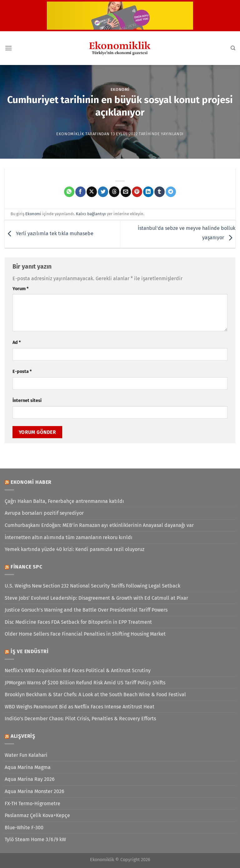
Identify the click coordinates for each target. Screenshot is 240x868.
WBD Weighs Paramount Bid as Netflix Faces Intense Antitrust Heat (80, 707)
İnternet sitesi (27, 401)
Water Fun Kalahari (26, 755)
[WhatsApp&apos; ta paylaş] (69, 192)
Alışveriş (23, 736)
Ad (17, 342)
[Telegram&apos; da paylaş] (171, 192)
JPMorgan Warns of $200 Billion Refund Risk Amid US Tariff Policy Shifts (85, 683)
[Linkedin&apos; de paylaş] (148, 192)
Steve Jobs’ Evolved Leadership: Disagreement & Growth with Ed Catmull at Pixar (96, 598)
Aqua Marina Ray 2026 (30, 779)
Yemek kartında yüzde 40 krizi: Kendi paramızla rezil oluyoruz (75, 549)
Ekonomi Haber (31, 482)
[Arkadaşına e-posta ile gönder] (126, 192)
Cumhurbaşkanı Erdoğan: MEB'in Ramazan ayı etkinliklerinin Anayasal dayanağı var (99, 525)
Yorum (20, 289)
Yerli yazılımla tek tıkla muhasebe (49, 234)
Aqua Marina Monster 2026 (35, 791)
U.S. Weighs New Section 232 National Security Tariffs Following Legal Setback (92, 586)
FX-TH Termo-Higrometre (32, 804)
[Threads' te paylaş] (114, 192)
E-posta (22, 372)
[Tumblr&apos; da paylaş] (160, 192)
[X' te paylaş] (92, 192)
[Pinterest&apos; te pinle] (137, 192)
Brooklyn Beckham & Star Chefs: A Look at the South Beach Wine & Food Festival (95, 694)
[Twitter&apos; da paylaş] (103, 192)
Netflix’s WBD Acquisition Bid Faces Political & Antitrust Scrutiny (78, 670)
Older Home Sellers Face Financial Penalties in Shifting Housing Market (85, 634)
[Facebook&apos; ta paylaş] (80, 192)
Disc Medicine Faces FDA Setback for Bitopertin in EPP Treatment (78, 622)
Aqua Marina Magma (28, 767)
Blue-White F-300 (24, 828)
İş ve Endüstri (30, 651)
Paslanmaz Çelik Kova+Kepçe (37, 815)
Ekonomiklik (70, 134)
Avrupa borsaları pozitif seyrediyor (44, 513)
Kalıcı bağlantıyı (91, 214)
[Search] (233, 48)
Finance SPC (27, 567)
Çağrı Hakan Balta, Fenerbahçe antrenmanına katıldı (64, 501)
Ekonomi (120, 89)
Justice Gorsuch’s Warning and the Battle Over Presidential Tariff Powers (86, 610)
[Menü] (8, 48)
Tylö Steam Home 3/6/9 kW (35, 839)
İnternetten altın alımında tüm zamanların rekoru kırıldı (69, 537)
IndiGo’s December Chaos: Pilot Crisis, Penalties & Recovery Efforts (80, 719)
